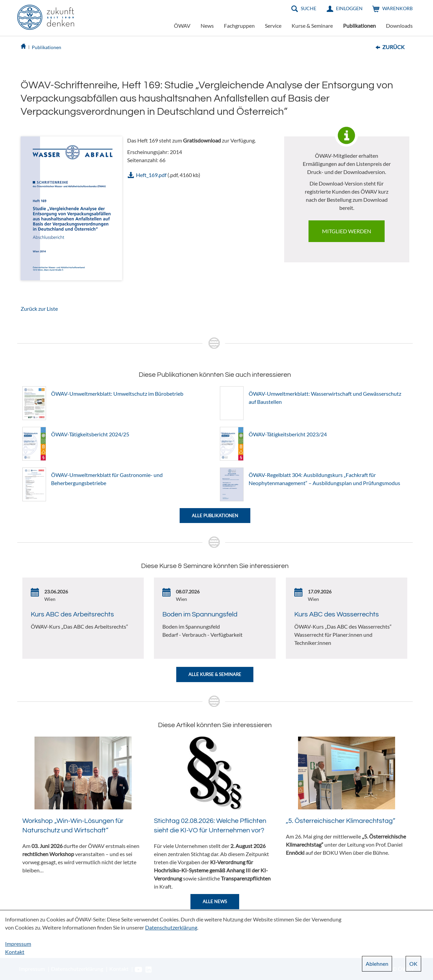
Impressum (18, 944)
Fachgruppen (239, 26)
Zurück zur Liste (39, 309)
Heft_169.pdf (151, 175)
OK (413, 964)
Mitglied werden (347, 231)
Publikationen (359, 26)
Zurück (393, 47)
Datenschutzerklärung (171, 927)
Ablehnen (377, 964)
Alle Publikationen (215, 516)
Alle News (215, 901)
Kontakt (15, 952)
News (207, 26)
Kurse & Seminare (312, 26)
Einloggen (349, 8)
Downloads (399, 26)
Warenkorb (397, 8)
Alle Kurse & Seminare (215, 674)
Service (273, 26)
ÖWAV (182, 26)
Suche (309, 8)
